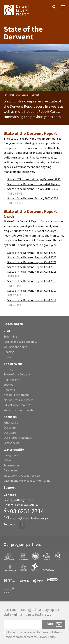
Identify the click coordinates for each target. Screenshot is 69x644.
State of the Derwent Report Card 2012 (32, 291)
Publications (12, 380)
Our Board (10, 433)
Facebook (22, 523)
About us (10, 417)
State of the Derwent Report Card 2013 (32, 281)
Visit (7, 331)
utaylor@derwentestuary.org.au (30, 518)
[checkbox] (5, 633)
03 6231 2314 (27, 511)
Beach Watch (13, 324)
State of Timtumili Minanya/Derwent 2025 (34, 179)
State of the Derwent (17, 374)
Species (8, 385)
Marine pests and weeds (18, 400)
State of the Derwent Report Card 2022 (32, 257)
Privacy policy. (47, 637)
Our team (10, 427)
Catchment (11, 470)
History (8, 369)
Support (10, 488)
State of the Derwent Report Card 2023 (32, 253)
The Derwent (15, 95)
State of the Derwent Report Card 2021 (32, 262)
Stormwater (11, 465)
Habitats (9, 390)
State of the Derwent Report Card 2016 (32, 272)
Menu (62, 6)
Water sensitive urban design (22, 476)
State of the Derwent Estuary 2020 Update (34, 184)
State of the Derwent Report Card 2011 (32, 300)
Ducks (7, 357)
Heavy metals (12, 455)
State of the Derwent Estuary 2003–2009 (33, 198)
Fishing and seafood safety (20, 342)
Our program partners (18, 438)
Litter (7, 460)
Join (49, 624)
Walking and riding (15, 347)
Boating (9, 352)
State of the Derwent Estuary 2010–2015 (33, 189)
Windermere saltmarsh (18, 410)
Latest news (11, 443)
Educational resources (18, 405)
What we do (11, 422)
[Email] (23, 624)
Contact (10, 495)
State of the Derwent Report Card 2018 (32, 267)
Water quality (14, 450)
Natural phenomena (16, 395)
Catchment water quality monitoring (27, 481)
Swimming (10, 336)
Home (6, 95)
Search (52, 4)
